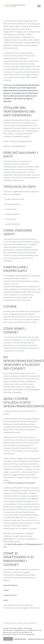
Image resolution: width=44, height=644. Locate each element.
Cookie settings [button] (20, 639)
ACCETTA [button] (8, 639)
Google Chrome (10, 595)
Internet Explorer (11, 585)
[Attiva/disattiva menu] (39, 6)
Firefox (6, 590)
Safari (6, 600)
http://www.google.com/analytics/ (21, 483)
